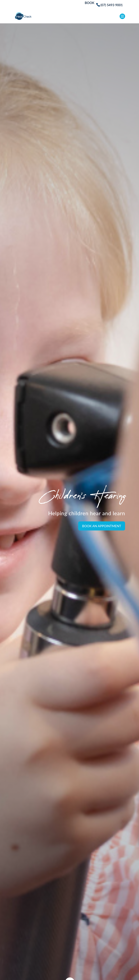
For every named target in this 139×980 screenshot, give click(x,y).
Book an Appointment (102, 526)
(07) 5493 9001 (112, 5)
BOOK (89, 3)
